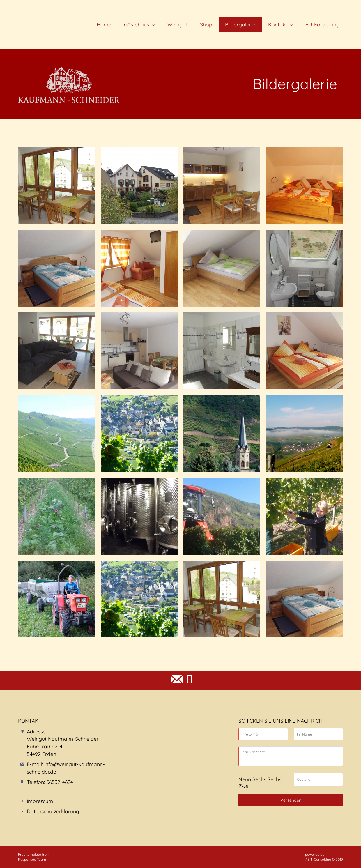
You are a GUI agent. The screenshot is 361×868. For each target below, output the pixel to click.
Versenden (291, 800)
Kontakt (278, 24)
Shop (206, 24)
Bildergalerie (240, 24)
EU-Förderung (322, 24)
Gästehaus (137, 24)
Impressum (40, 801)
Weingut (177, 24)
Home (104, 24)
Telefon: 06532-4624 (50, 782)
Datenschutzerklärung (53, 811)
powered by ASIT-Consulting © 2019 (324, 857)
